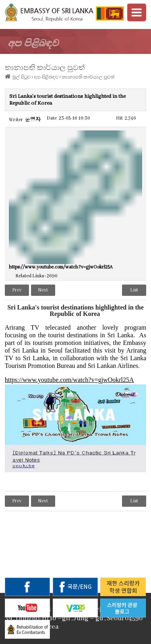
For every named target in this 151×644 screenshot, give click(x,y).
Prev (17, 290)
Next (43, 290)
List (134, 290)
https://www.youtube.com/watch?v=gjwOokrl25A (69, 380)
